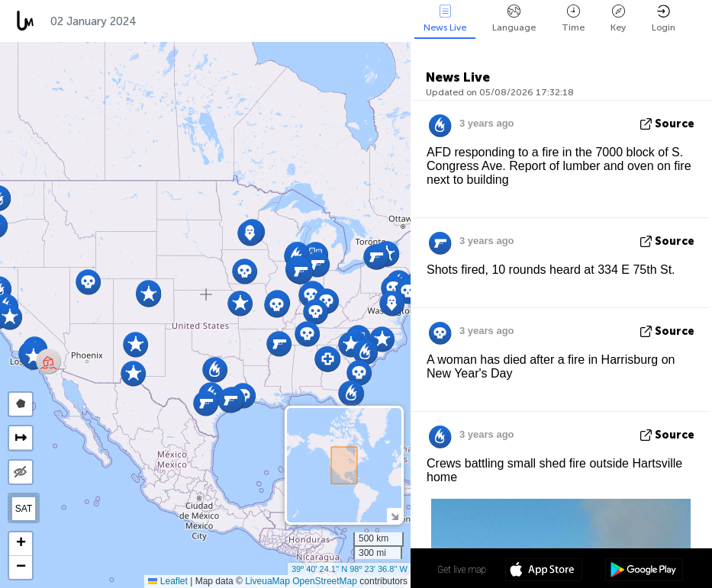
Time (573, 19)
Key (618, 19)
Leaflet (168, 581)
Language (514, 19)
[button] (215, 370)
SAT (24, 509)
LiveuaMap (267, 581)
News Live (445, 19)
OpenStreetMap (325, 581)
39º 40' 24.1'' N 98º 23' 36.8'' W (350, 569)
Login (664, 19)
